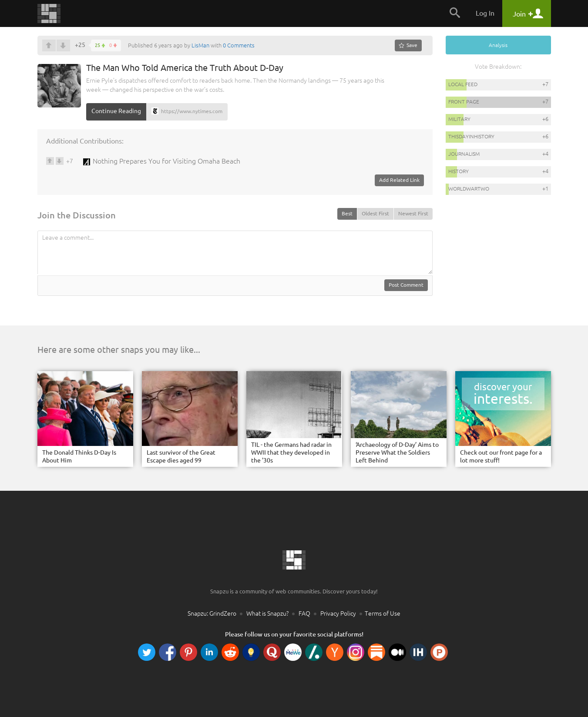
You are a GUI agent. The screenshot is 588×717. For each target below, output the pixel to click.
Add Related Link (399, 180)
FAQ (304, 613)
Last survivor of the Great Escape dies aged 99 (181, 456)
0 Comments (239, 45)
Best (347, 213)
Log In (485, 13)
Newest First (413, 213)
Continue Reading (116, 111)
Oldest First (375, 213)
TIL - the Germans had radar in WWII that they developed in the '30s (291, 452)
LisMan (200, 45)
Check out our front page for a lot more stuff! (501, 456)
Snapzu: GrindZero (212, 613)
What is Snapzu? (267, 613)
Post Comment (406, 285)
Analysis (498, 45)
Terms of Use (383, 613)
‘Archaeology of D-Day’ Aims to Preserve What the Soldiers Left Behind (397, 452)
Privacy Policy (338, 613)
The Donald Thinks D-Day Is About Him (79, 456)
